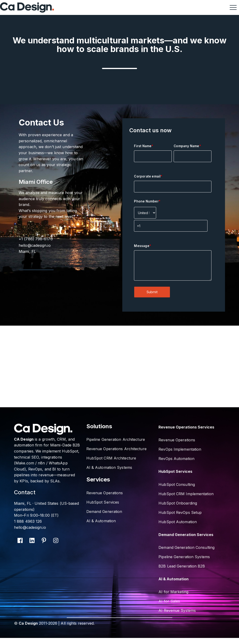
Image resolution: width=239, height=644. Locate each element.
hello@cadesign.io (37, 245)
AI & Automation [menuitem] (101, 521)
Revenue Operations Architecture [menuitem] (116, 449)
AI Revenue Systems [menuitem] (177, 610)
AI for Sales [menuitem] (169, 601)
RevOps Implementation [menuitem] (180, 449)
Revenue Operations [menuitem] (105, 493)
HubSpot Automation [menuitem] (178, 522)
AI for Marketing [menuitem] (173, 592)
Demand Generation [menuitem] (104, 512)
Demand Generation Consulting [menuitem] (186, 547)
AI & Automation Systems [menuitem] (109, 467)
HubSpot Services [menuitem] (103, 502)
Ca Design (28, 623)
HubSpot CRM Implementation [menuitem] (186, 494)
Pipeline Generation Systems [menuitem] (184, 557)
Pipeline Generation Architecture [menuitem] (116, 439)
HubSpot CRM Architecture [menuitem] (111, 458)
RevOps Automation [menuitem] (176, 459)
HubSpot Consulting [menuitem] (177, 484)
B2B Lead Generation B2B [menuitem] (182, 566)
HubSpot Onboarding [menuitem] (178, 503)
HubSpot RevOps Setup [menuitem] (180, 512)
